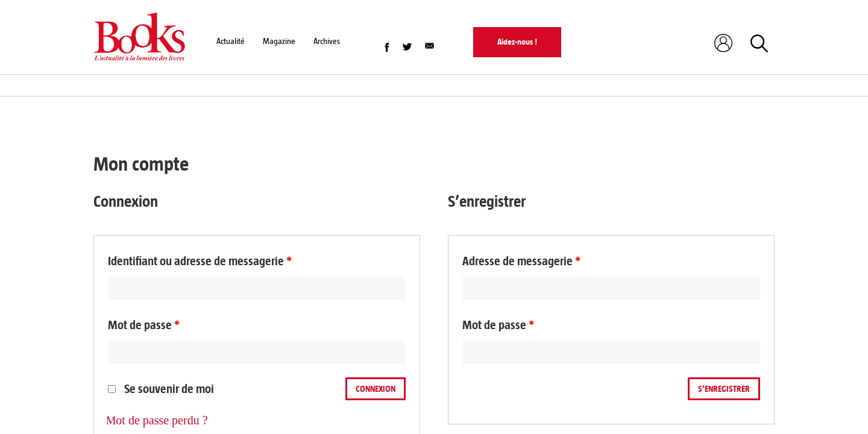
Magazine (279, 41)
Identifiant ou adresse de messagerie (200, 261)
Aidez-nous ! (517, 42)
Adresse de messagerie (521, 261)
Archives (327, 41)
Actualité (231, 41)
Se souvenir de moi (161, 389)
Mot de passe (144, 325)
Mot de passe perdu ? (157, 420)
